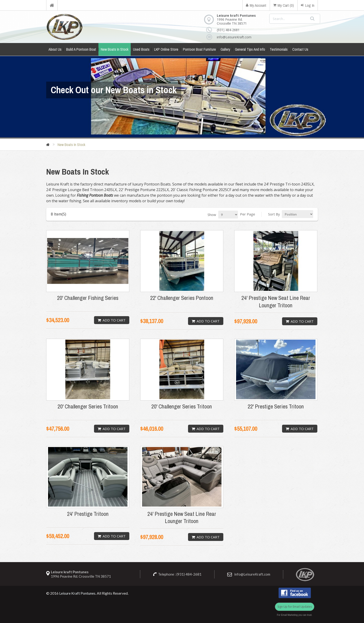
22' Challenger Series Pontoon (182, 298)
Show (212, 215)
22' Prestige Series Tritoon (276, 406)
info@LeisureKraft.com (231, 37)
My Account (256, 5)
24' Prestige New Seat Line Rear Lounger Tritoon (276, 302)
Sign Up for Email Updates (295, 607)
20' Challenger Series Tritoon (88, 406)
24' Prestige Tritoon (88, 514)
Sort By (274, 214)
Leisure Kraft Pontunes (77, 593)
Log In (308, 5)
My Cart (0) (284, 5)
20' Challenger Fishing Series (88, 298)
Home (52, 5)
